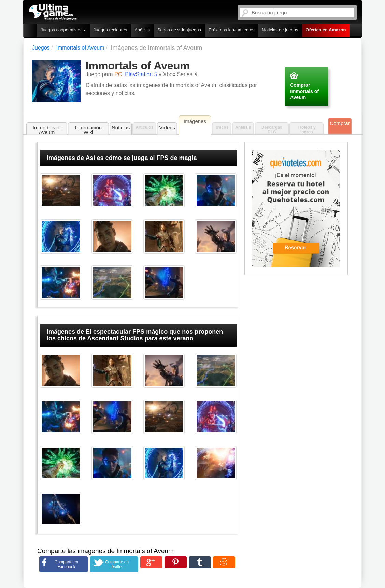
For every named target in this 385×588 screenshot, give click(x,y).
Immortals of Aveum (47, 130)
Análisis (142, 30)
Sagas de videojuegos (179, 30)
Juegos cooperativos (63, 30)
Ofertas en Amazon (326, 30)
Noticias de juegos (280, 30)
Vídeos (167, 128)
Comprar (340, 123)
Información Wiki (88, 130)
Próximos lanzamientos (231, 30)
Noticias (121, 128)
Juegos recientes (110, 30)
